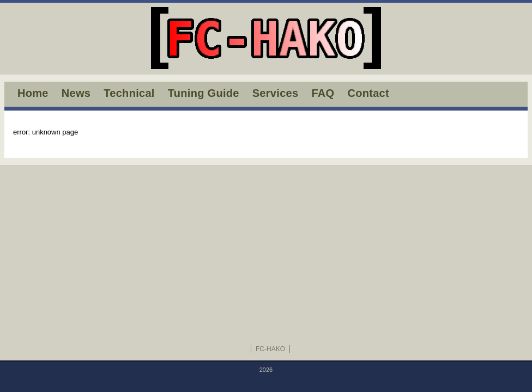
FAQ (323, 93)
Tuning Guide (204, 93)
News (76, 93)
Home (33, 93)
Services (276, 93)
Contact (368, 93)
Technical (129, 93)
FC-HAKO (270, 349)
